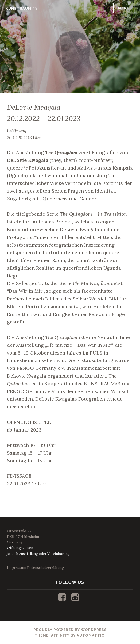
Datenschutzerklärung (45, 568)
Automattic (91, 635)
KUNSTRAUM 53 (21, 8)
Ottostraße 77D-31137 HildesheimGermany (23, 537)
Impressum (17, 568)
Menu (124, 8)
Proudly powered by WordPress (70, 630)
